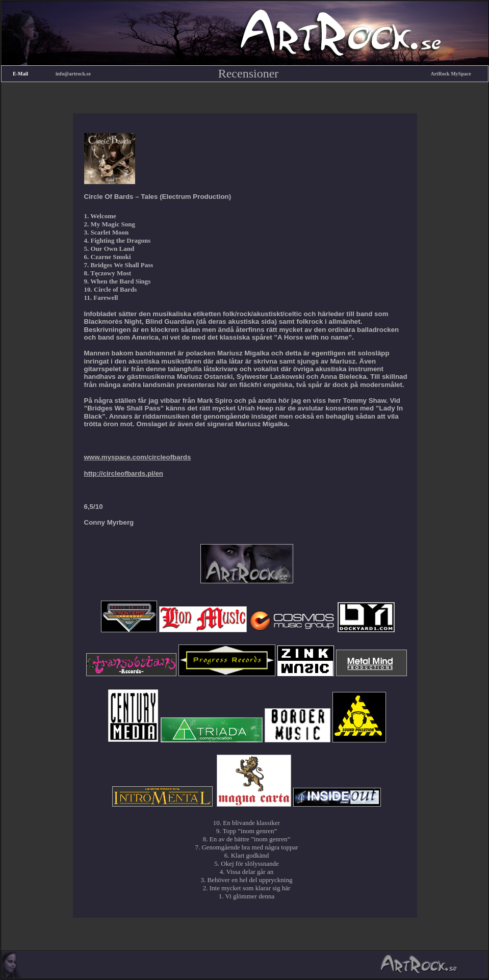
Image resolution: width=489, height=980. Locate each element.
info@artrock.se (73, 74)
